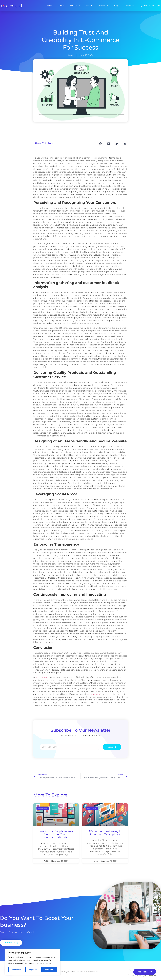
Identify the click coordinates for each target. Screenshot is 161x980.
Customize (16, 970)
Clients (89, 6)
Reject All (33, 970)
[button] (100, 144)
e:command (42, 677)
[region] (33, 962)
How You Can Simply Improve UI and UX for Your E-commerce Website (56, 834)
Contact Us (129, 6)
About (61, 6)
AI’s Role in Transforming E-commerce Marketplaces (105, 833)
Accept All (49, 970)
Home (49, 6)
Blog (116, 6)
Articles (103, 6)
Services (75, 6)
